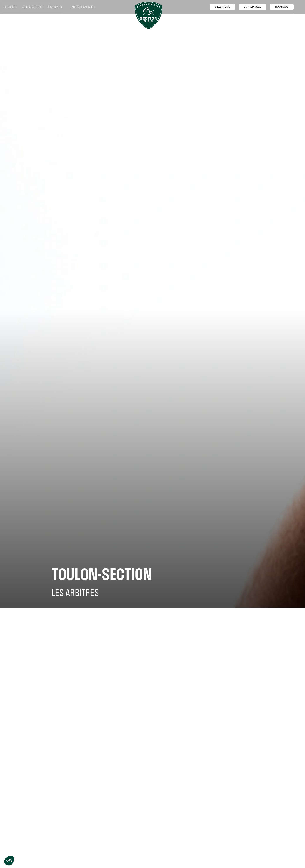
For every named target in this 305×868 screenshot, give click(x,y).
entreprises (253, 7)
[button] (11, 7)
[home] (148, 15)
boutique (282, 7)
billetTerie (222, 7)
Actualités (32, 7)
